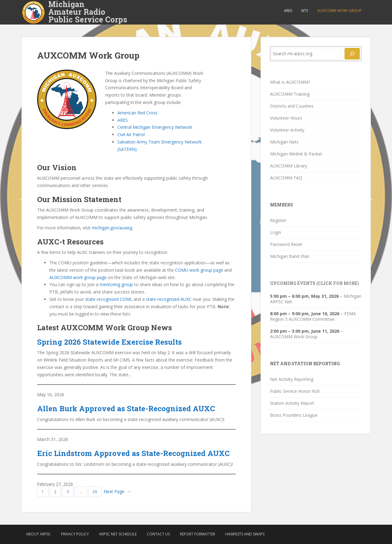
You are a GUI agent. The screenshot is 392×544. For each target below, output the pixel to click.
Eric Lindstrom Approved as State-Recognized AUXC (133, 453)
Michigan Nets (284, 142)
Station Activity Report (292, 403)
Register (278, 220)
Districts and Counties (292, 106)
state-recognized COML (109, 299)
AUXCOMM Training (290, 94)
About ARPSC (38, 534)
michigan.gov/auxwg (112, 228)
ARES (288, 11)
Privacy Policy (75, 534)
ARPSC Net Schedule (118, 534)
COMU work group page (199, 270)
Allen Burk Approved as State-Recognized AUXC (126, 408)
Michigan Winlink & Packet (296, 154)
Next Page (117, 492)
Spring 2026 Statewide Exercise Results (109, 342)
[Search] (352, 54)
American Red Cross (137, 113)
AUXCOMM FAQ (286, 178)
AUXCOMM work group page (78, 277)
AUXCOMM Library (289, 166)
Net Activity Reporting (292, 379)
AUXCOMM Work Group (339, 11)
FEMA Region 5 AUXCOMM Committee (313, 316)
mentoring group (116, 284)
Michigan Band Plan (290, 256)
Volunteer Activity (287, 130)
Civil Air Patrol (131, 134)
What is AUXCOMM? (290, 82)
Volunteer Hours (286, 118)
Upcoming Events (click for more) (314, 283)
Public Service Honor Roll (295, 391)
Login (276, 232)
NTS (305, 11)
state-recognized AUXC (169, 299)
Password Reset (286, 244)
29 (95, 492)
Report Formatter (198, 534)
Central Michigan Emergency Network (155, 127)
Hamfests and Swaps (245, 534)
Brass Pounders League (294, 415)
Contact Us (158, 534)
